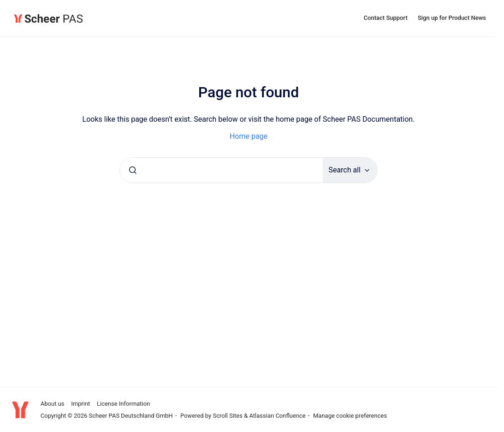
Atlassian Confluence (277, 416)
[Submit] (133, 170)
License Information (123, 404)
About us (53, 404)
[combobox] (221, 170)
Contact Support (386, 18)
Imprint (80, 404)
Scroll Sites (228, 416)
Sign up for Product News (452, 18)
